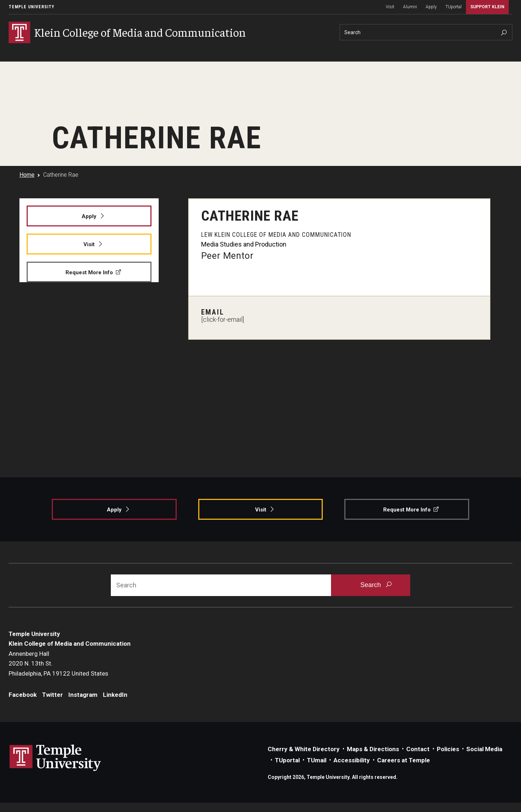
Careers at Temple (404, 761)
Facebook (23, 695)
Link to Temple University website (55, 758)
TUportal (454, 7)
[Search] (426, 32)
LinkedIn (115, 695)
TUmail (317, 761)
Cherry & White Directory (304, 749)
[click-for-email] (223, 320)
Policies (448, 749)
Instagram (83, 695)
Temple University (31, 7)
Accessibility (352, 761)
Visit (390, 7)
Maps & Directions (373, 749)
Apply (431, 7)
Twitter (53, 695)
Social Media (484, 749)
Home (27, 175)
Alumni (410, 7)
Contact (418, 749)
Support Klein (487, 7)
